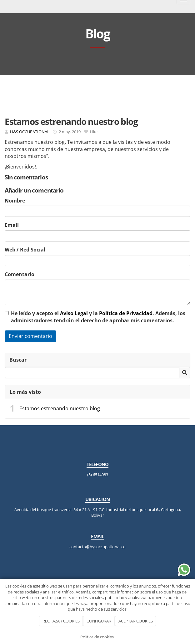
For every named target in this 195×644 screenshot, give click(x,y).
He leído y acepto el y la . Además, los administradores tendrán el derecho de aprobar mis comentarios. (98, 317)
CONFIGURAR (99, 621)
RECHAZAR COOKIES (61, 621)
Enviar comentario (30, 336)
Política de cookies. (97, 637)
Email (12, 225)
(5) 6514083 (98, 475)
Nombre (15, 201)
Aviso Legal (74, 313)
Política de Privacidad (126, 313)
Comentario (20, 274)
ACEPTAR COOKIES (136, 621)
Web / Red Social (25, 250)
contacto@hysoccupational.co (97, 547)
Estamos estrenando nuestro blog (60, 408)
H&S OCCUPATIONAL (30, 132)
